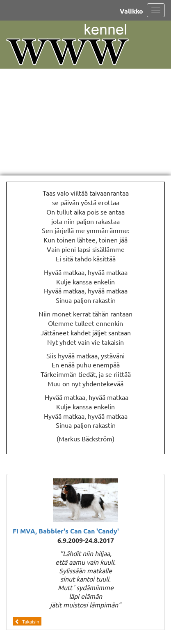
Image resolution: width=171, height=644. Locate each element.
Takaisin (27, 621)
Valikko (131, 11)
